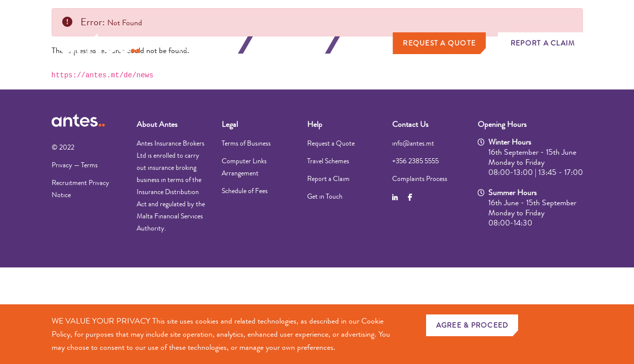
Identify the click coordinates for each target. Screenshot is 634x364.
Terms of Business (246, 143)
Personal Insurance (204, 45)
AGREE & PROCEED (472, 325)
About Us (368, 45)
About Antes (157, 124)
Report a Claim (543, 43)
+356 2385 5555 (415, 161)
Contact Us (410, 124)
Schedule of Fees (245, 191)
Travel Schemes (328, 161)
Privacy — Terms (75, 165)
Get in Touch (325, 196)
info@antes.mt (413, 143)
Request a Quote (439, 43)
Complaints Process (420, 178)
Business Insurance (291, 45)
